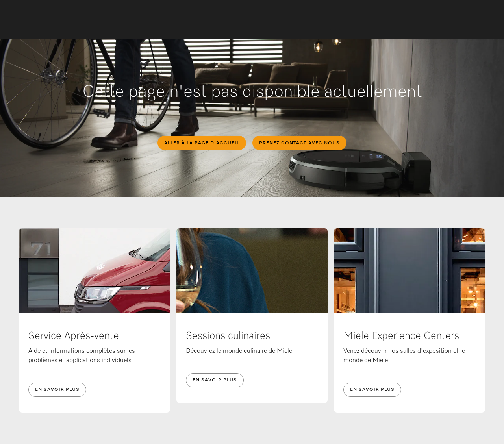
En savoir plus (57, 390)
